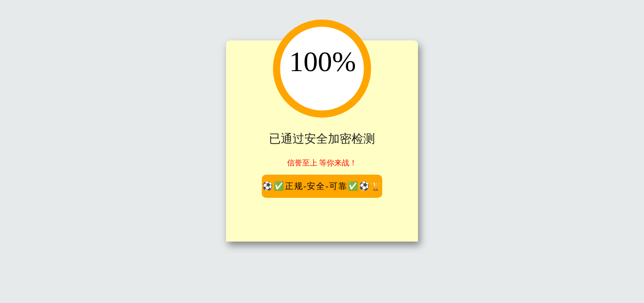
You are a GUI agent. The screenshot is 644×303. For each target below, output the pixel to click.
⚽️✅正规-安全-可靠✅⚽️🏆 (322, 186)
